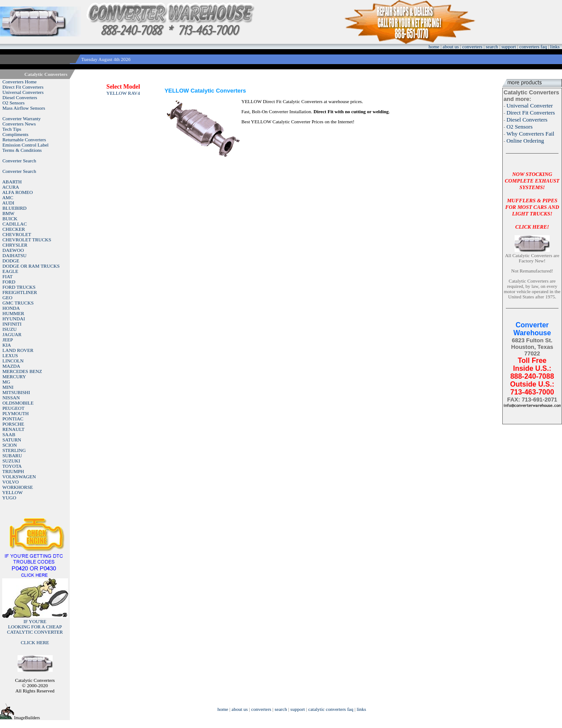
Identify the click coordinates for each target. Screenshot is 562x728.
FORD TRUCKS (19, 287)
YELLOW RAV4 (123, 93)
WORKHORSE (18, 487)
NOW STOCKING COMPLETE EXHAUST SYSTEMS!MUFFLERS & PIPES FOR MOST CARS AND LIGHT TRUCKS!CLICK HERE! (532, 201)
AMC (8, 197)
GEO (8, 298)
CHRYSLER (15, 245)
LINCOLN (13, 361)
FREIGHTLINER (20, 292)
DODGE (11, 261)
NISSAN (11, 398)
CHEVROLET (17, 234)
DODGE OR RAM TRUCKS (31, 266)
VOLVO (11, 482)
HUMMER (14, 313)
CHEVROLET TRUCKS (27, 240)
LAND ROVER (18, 350)
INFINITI (12, 324)
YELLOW (12, 492)
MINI (8, 387)
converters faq (533, 47)
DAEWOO (13, 250)
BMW (9, 213)
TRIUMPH (13, 471)
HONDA (11, 308)
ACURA (11, 187)
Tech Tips (12, 129)
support (509, 47)
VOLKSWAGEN (19, 477)
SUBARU (13, 455)
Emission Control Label (26, 145)
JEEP (8, 340)
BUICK (10, 219)
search (492, 47)
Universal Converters (23, 92)
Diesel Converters (20, 97)
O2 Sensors (14, 103)
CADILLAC (15, 224)
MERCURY (14, 377)
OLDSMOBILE (18, 403)
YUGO (9, 498)
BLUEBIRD (15, 208)
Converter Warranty (22, 118)
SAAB (9, 434)
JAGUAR (12, 334)
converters (472, 47)
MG (7, 382)
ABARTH (12, 182)
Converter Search (20, 161)
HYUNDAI (14, 319)
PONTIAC (13, 419)
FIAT (8, 276)
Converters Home (20, 82)
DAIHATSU (15, 255)
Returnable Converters (24, 140)
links (555, 47)
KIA (7, 345)
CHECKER (14, 229)
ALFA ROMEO (18, 192)
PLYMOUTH (16, 413)
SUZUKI (11, 461)
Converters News (19, 124)
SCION (10, 445)
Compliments (16, 134)
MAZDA (11, 366)
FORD (9, 282)
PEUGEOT (14, 408)
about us (451, 47)
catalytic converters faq (331, 709)
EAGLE (11, 271)
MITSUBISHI (16, 392)
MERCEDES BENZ (22, 371)
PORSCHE (14, 424)
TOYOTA (12, 466)
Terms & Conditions (22, 150)
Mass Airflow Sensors (24, 108)
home (434, 47)
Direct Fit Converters (23, 87)
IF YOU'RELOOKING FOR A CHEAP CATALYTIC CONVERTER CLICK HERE (35, 632)
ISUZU (10, 329)
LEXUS (10, 355)
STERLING (14, 450)
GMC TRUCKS (18, 303)
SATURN (12, 440)
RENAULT (14, 429)
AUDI (8, 203)
